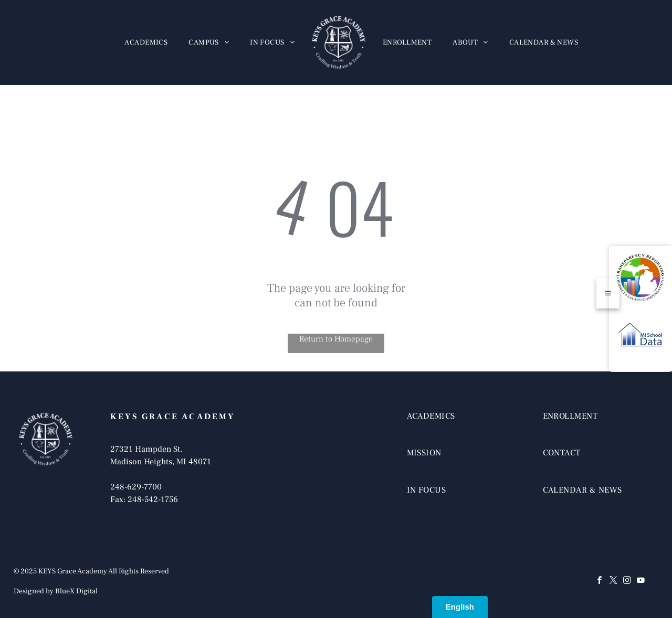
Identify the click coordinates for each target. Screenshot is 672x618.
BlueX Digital (76, 591)
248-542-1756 (153, 499)
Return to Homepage (336, 339)
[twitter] (613, 582)
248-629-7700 (136, 487)
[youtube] (640, 582)
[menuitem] (146, 42)
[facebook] (600, 582)
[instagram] (627, 582)
